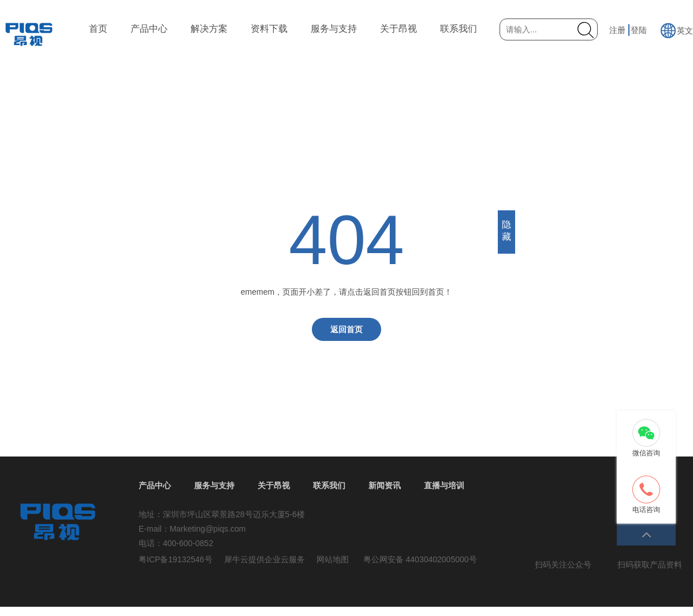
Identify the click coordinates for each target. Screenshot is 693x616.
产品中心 (149, 29)
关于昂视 (398, 29)
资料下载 (269, 29)
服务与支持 (334, 29)
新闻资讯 (385, 485)
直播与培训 (444, 485)
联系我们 (459, 29)
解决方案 (209, 29)
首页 (98, 29)
